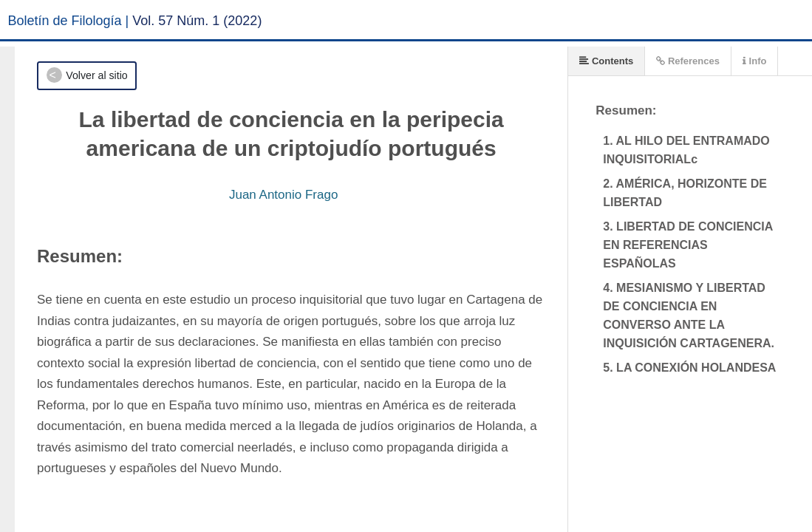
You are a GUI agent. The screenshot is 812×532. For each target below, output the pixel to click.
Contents (606, 61)
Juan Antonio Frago (283, 195)
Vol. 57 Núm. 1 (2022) (197, 21)
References (688, 61)
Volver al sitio (96, 75)
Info (754, 61)
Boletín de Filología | (69, 21)
